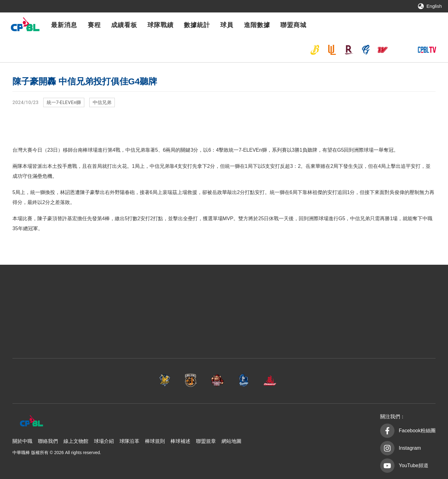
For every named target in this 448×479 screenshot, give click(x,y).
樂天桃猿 (349, 50)
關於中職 (22, 441)
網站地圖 (231, 441)
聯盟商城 (293, 25)
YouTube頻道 (414, 465)
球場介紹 (104, 441)
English (434, 6)
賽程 (94, 25)
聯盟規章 (206, 441)
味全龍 (383, 50)
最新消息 (64, 25)
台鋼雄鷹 (400, 50)
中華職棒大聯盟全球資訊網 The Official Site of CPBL (25, 26)
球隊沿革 (129, 441)
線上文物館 (76, 441)
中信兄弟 (315, 50)
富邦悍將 (366, 50)
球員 (227, 25)
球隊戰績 (161, 25)
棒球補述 (180, 441)
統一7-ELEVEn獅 (332, 50)
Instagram (410, 448)
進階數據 (257, 25)
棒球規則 (155, 441)
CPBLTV (427, 50)
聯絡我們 (48, 441)
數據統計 (197, 25)
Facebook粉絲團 (417, 431)
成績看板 (124, 25)
